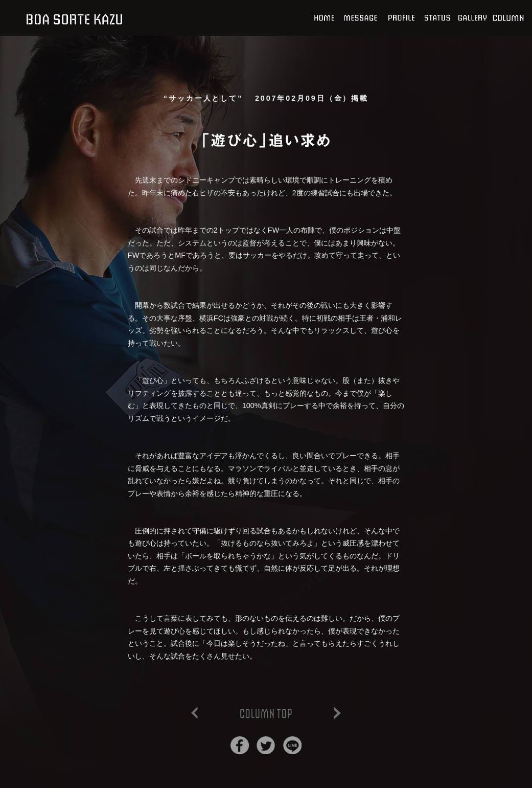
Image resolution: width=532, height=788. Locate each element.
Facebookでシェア (240, 746)
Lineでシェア (292, 746)
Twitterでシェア (266, 746)
